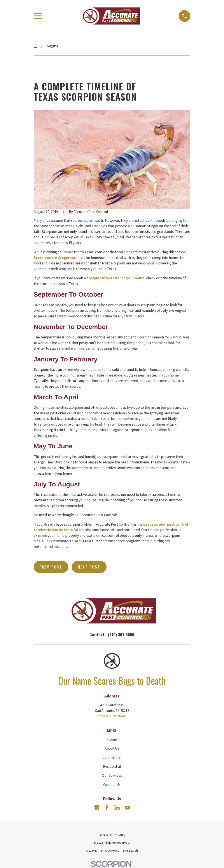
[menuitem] (92, 851)
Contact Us (112, 785)
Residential (112, 766)
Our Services (112, 775)
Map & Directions (112, 716)
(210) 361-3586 (121, 635)
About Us (112, 748)
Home (112, 739)
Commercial (112, 757)
